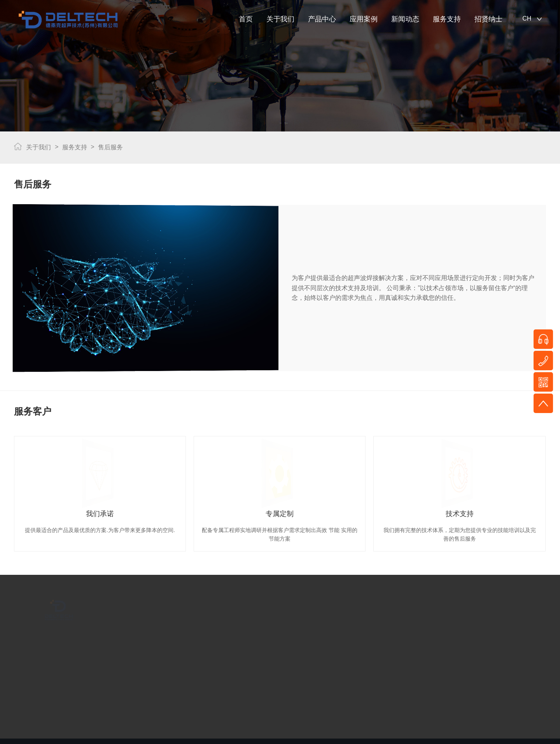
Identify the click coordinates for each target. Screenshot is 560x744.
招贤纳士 (488, 19)
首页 (246, 19)
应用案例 (364, 19)
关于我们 (280, 19)
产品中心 (322, 19)
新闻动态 (405, 19)
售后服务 (110, 146)
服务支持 (447, 19)
